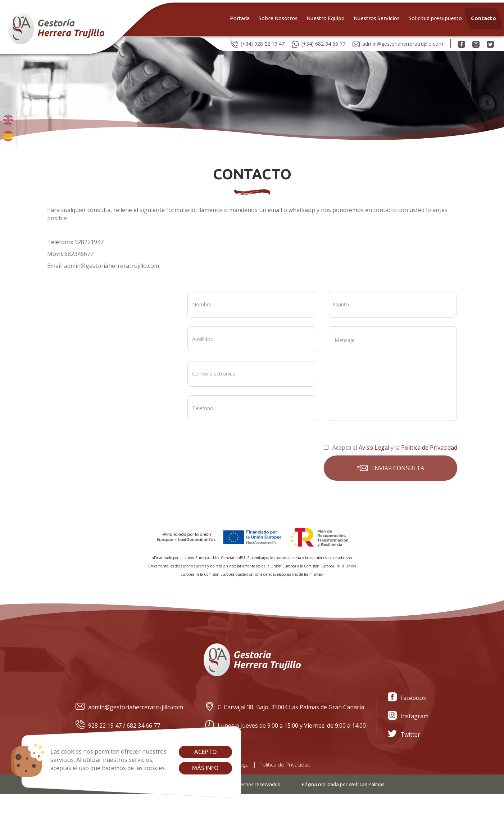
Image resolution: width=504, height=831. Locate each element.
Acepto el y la (391, 448)
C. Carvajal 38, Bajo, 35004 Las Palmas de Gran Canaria (285, 707)
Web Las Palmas (367, 784)
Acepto (205, 752)
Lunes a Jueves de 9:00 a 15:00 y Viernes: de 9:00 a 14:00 (285, 726)
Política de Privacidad (285, 764)
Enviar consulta (391, 468)
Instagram (408, 716)
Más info (205, 768)
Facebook (407, 698)
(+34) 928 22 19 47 (258, 43)
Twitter (404, 735)
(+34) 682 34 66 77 (319, 43)
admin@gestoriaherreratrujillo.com (398, 43)
